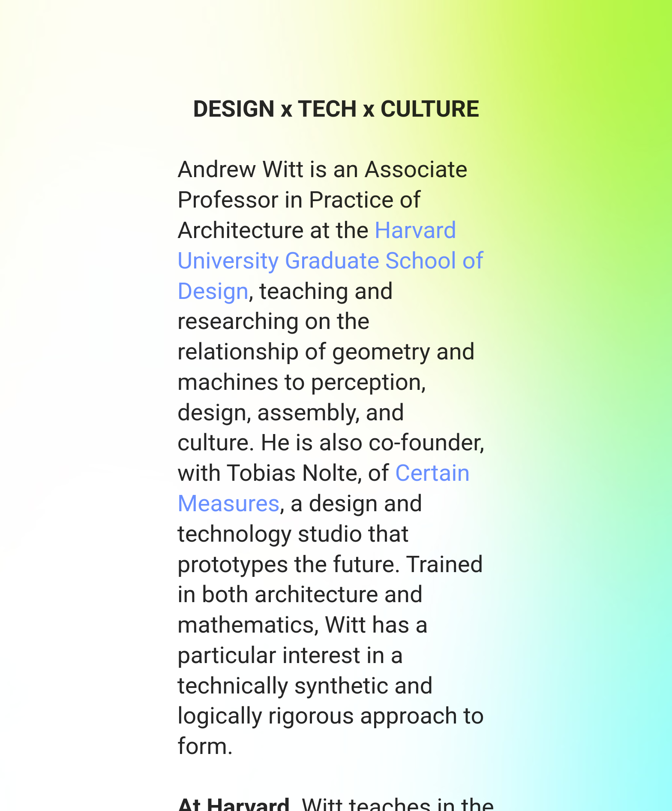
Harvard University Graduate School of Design (331, 260)
